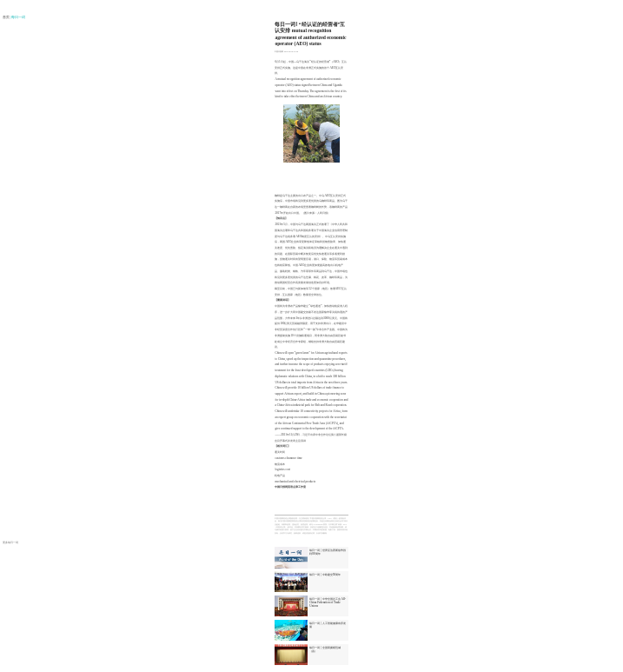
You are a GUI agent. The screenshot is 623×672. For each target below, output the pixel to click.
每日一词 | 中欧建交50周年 (325, 575)
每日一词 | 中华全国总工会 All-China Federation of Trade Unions (328, 602)
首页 (7, 17)
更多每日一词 (10, 542)
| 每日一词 (18, 17)
